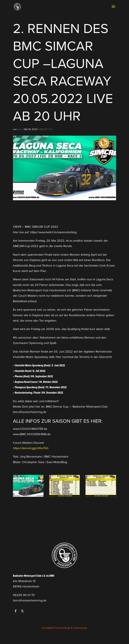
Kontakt (47, 628)
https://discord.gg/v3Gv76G (31, 448)
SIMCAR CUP (46, 129)
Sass (20, 129)
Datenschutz (62, 628)
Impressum (80, 628)
